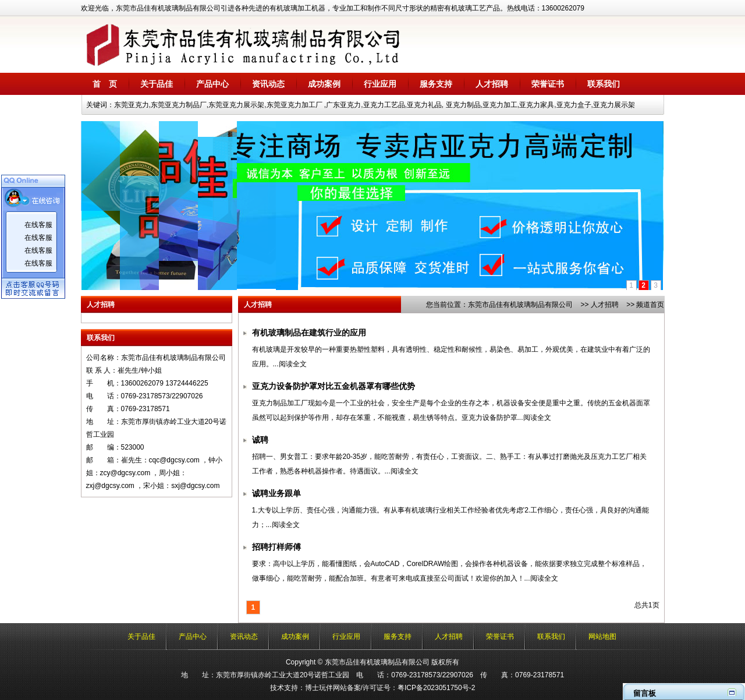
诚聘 (260, 440)
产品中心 (212, 84)
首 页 (105, 84)
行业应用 (380, 84)
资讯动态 (268, 84)
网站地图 (602, 637)
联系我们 (604, 84)
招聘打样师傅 (276, 547)
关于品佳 (157, 84)
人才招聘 (492, 84)
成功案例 (324, 84)
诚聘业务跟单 (276, 494)
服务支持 (436, 84)
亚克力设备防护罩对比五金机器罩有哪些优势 (334, 386)
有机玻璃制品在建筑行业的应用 (309, 333)
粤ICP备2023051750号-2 (436, 688)
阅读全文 (293, 364)
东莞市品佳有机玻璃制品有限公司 (520, 305)
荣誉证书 (548, 84)
